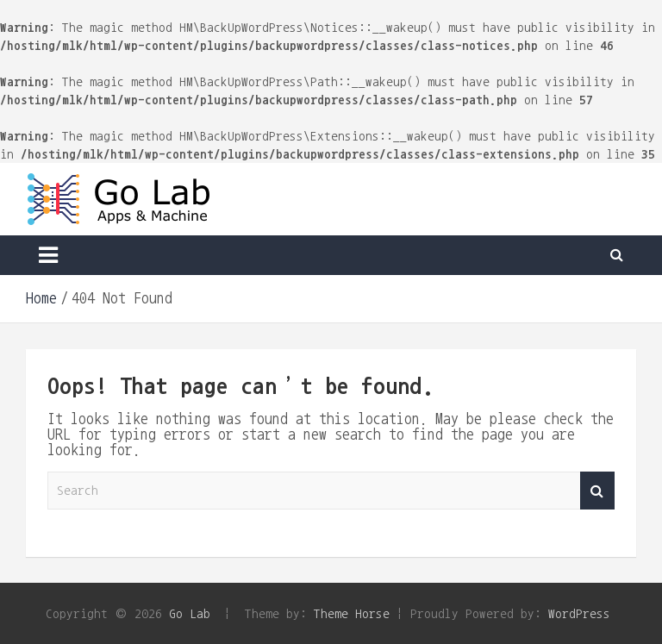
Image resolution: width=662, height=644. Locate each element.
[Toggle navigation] (48, 255)
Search (597, 491)
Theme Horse (352, 613)
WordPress (579, 613)
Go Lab (190, 613)
